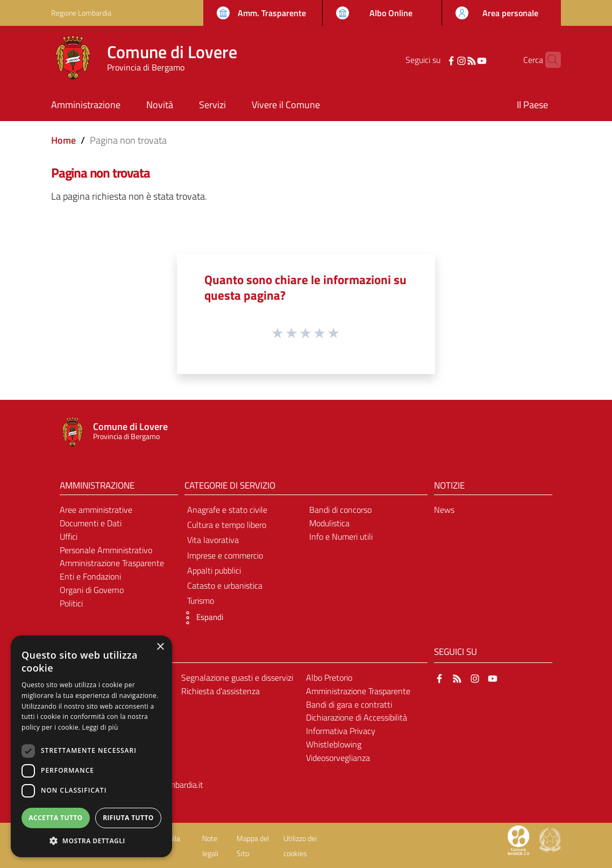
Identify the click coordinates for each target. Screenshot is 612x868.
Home (63, 140)
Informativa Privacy (341, 731)
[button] (201, 618)
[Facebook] (435, 60)
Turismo (201, 601)
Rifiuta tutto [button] (128, 818)
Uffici (69, 537)
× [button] (160, 647)
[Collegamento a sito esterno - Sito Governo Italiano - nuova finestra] (550, 839)
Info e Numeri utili (341, 537)
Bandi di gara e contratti (349, 704)
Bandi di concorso (340, 510)
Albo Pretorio (329, 678)
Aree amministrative (96, 510)
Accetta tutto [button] (55, 818)
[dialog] (91, 746)
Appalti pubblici (214, 570)
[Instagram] (445, 60)
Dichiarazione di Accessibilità (357, 717)
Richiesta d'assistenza (220, 691)
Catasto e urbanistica (225, 585)
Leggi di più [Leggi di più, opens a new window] (100, 727)
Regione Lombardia (81, 13)
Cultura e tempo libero (227, 525)
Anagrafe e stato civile (227, 510)
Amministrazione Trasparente (112, 563)
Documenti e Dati (91, 523)
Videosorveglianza (338, 758)
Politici (71, 603)
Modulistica (329, 523)
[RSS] (455, 60)
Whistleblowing (334, 744)
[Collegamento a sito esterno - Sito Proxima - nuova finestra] (518, 839)
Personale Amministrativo (106, 550)
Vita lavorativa (213, 540)
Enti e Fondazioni (90, 576)
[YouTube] (465, 60)
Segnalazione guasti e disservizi (237, 678)
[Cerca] (548, 60)
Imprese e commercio (225, 555)
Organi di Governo (92, 590)
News (444, 510)
